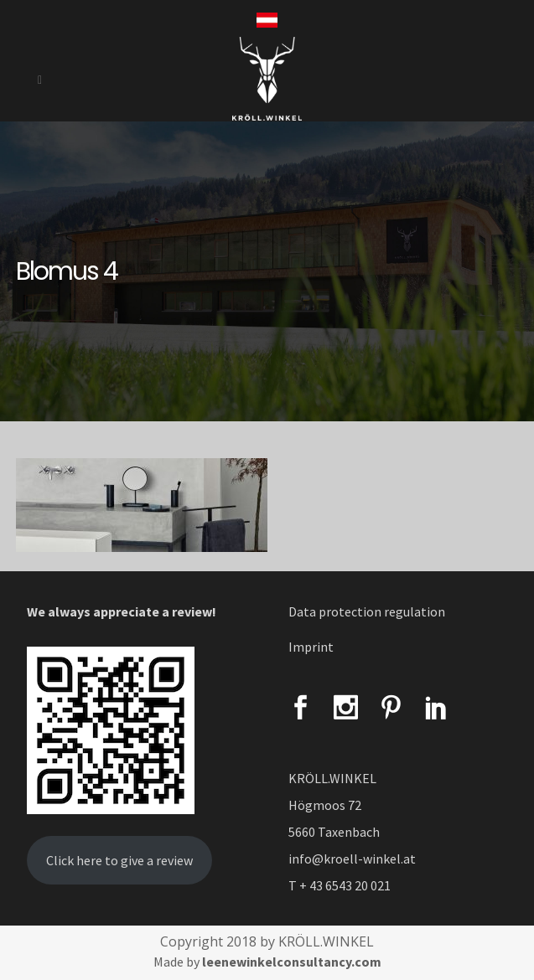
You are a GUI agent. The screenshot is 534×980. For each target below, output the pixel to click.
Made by (267, 962)
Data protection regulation (367, 611)
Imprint (311, 647)
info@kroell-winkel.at (352, 859)
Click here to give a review (119, 860)
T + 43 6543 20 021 (340, 885)
